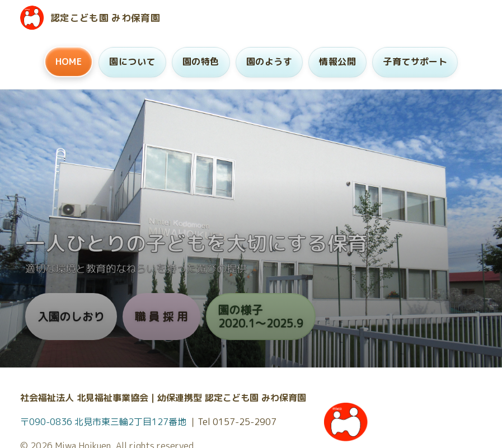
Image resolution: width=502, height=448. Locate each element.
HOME (69, 62)
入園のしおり (71, 316)
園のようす (269, 62)
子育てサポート (415, 62)
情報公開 (337, 62)
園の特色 (201, 62)
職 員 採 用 (161, 316)
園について (132, 62)
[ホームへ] (32, 18)
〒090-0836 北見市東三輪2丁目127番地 (104, 422)
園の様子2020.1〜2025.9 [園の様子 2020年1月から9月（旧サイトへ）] (261, 316)
